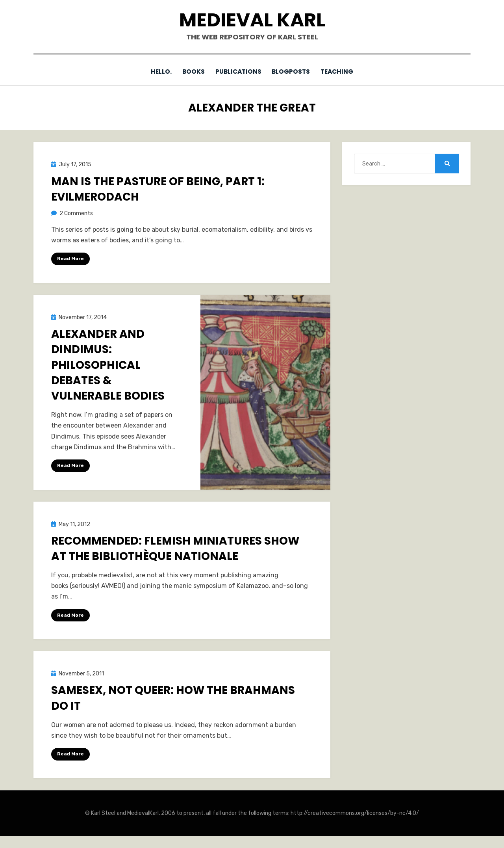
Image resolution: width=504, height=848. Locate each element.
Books (191, 72)
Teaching (341, 72)
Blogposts (293, 72)
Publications (238, 72)
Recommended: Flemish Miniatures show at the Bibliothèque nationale (175, 548)
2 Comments (76, 213)
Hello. (157, 72)
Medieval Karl (252, 20)
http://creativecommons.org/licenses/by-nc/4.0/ (355, 813)
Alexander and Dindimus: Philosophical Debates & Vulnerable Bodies (108, 364)
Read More (70, 258)
